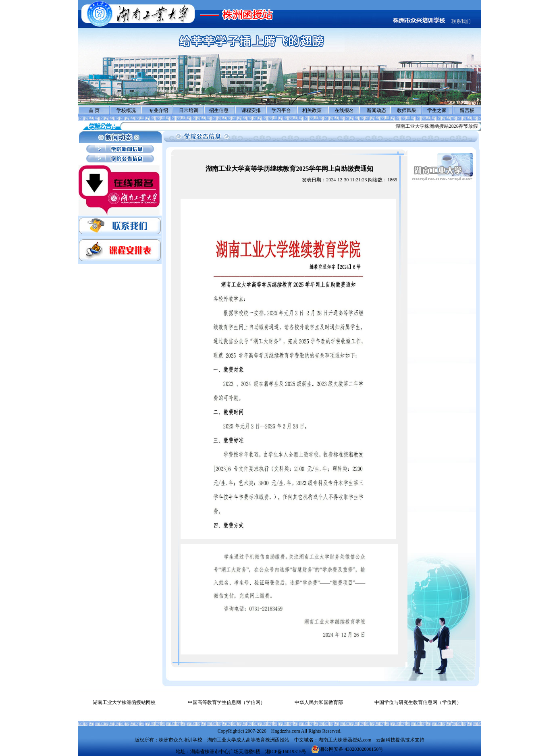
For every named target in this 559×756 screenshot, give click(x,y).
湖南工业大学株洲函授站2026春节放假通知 (444, 126)
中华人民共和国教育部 (319, 702)
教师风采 (407, 110)
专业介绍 (158, 110)
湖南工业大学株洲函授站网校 (124, 702)
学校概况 (126, 110)
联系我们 (461, 21)
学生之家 (437, 110)
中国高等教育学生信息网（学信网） (227, 702)
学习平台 (281, 110)
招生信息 (219, 110)
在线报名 (344, 110)
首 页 (94, 110)
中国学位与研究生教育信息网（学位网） (418, 702)
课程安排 (251, 110)
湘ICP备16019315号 (286, 752)
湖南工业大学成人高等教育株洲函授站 (248, 740)
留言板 (467, 110)
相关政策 (312, 110)
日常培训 (189, 110)
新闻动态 (376, 110)
